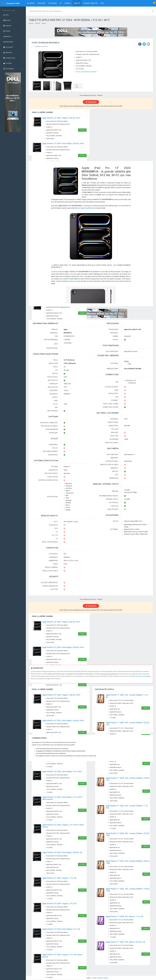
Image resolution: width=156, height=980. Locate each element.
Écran (7, 31)
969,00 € (146, 763)
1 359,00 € (82, 130)
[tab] (13, 15)
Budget (7, 20)
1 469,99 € (82, 313)
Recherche (31, 3)
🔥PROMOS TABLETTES (90, 3)
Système (7, 63)
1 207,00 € (82, 864)
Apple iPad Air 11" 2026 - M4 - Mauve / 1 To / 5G (124, 916)
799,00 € (146, 874)
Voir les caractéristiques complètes (86, 72)
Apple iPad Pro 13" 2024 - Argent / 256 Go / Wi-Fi (61, 118)
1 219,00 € (146, 954)
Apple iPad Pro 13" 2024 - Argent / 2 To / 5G (59, 904)
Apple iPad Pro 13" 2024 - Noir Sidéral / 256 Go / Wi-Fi (63, 143)
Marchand (8, 42)
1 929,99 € (82, 810)
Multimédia (8, 69)
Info (6, 15)
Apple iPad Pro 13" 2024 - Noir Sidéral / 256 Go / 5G (62, 852)
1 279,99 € (82, 155)
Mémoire (7, 53)
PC (61, 3)
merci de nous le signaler (143, 676)
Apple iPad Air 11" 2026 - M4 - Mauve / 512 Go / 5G (125, 942)
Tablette (77, 3)
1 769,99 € (82, 916)
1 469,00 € (146, 708)
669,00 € (146, 902)
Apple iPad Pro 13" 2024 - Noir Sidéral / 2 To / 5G (61, 929)
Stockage (8, 47)
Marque (7, 36)
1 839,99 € (82, 685)
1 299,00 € (146, 819)
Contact (94, 978)
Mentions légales (103, 978)
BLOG (102, 3)
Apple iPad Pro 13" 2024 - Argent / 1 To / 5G (59, 878)
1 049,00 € (146, 846)
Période (7, 26)
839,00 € (146, 791)
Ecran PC (68, 3)
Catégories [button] (41, 3)
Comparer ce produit (41, 47)
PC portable (53, 3)
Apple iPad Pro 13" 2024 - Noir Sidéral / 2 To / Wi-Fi (62, 772)
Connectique (9, 58)
